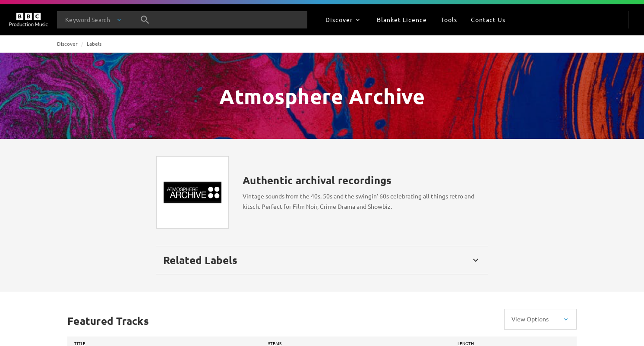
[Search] (145, 20)
